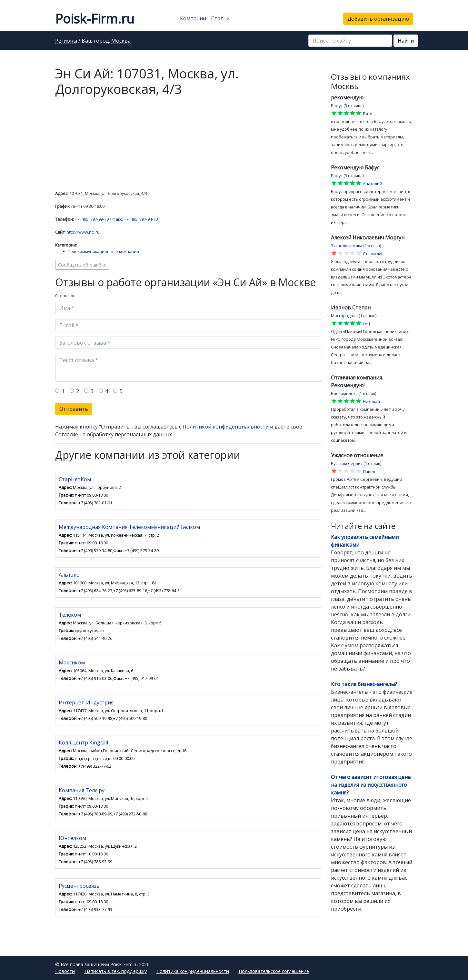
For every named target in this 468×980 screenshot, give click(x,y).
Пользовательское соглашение (274, 971)
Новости (65, 971)
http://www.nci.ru (83, 232)
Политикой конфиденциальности (226, 427)
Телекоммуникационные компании (104, 251)
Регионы (66, 41)
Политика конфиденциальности (193, 971)
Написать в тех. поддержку (116, 971)
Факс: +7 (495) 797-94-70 (135, 219)
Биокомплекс (344, 393)
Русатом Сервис (347, 463)
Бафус (337, 106)
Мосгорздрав (344, 316)
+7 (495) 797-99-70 (92, 219)
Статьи (220, 18)
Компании (193, 18)
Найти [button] (406, 41)
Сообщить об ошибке (82, 265)
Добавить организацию (378, 19)
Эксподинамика (347, 246)
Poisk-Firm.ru (95, 19)
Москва (121, 41)
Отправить (74, 409)
